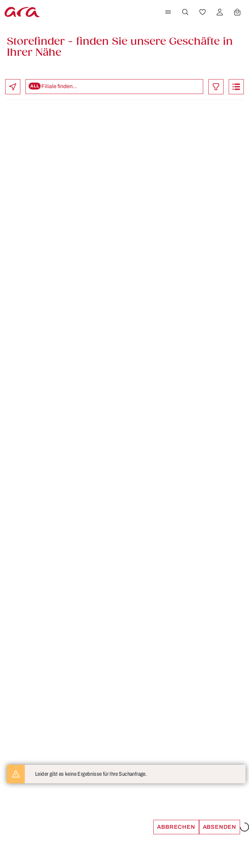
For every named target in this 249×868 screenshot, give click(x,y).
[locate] (13, 87)
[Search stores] (114, 87)
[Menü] (168, 12)
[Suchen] (185, 12)
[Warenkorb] (237, 12)
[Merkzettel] (203, 12)
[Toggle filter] (216, 87)
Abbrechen (176, 827)
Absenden (220, 827)
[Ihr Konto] (220, 12)
